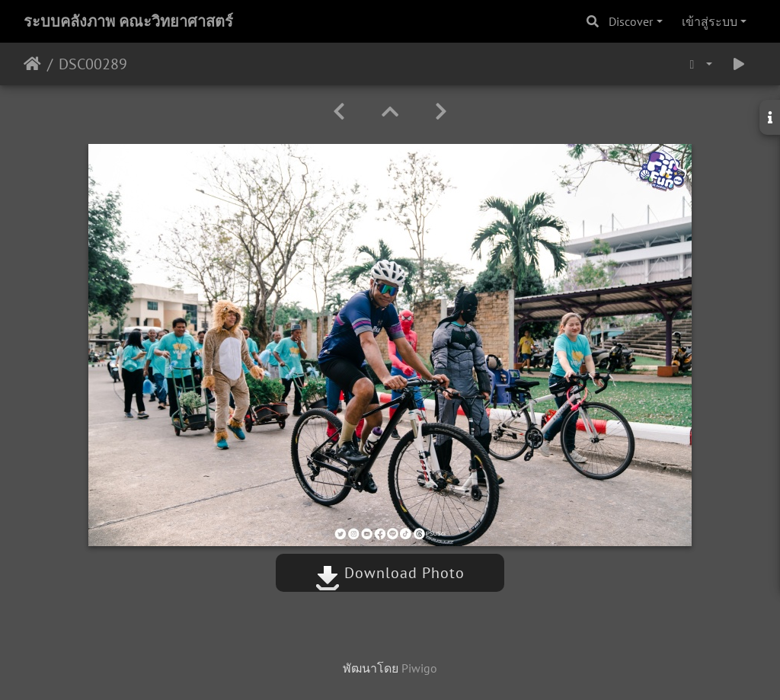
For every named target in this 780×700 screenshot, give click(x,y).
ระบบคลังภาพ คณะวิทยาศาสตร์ (128, 21)
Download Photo (390, 573)
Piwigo (419, 668)
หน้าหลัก (32, 64)
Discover (631, 21)
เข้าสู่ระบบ (710, 21)
